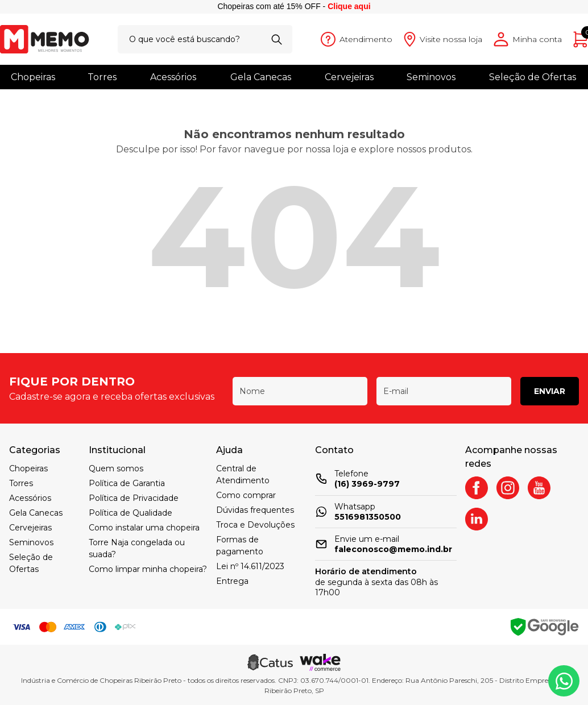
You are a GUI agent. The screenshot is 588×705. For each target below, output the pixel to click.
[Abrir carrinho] (581, 40)
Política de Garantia (127, 483)
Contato (334, 450)
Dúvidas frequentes (255, 510)
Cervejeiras (349, 77)
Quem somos (116, 468)
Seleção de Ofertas (533, 77)
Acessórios (173, 77)
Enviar (550, 391)
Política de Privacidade (134, 498)
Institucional (117, 450)
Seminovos (431, 77)
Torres (102, 77)
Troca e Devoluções (255, 525)
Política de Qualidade (131, 513)
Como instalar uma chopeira (144, 528)
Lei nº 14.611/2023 (250, 566)
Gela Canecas (261, 77)
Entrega (232, 581)
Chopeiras (33, 77)
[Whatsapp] (564, 681)
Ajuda (229, 450)
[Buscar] (277, 39)
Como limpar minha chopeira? (148, 569)
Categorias (35, 450)
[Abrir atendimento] (357, 39)
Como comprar (246, 495)
